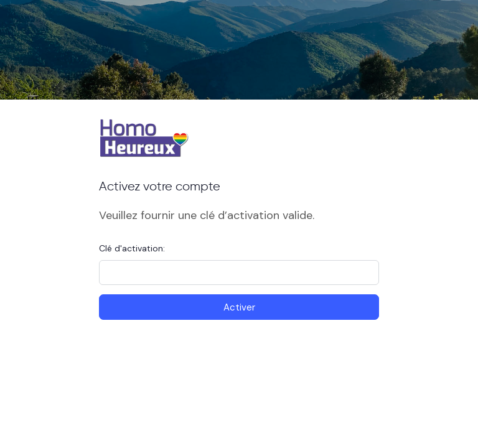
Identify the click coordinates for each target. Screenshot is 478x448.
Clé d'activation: (132, 248)
